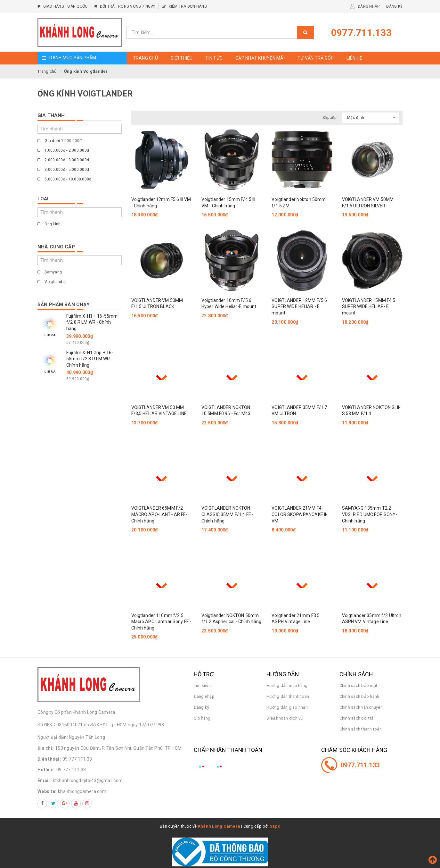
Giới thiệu (182, 58)
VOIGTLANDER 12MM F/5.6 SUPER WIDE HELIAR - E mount (299, 307)
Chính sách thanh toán (361, 729)
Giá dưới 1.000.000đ (60, 141)
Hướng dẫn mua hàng (287, 685)
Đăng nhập (204, 696)
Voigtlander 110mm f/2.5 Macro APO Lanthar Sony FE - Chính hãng (162, 622)
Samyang (50, 272)
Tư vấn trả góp (316, 58)
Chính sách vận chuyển (361, 707)
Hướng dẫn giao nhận (287, 707)
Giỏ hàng (202, 718)
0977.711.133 (360, 765)
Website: (47, 791)
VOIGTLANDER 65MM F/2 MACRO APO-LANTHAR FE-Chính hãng (159, 514)
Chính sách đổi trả (357, 718)
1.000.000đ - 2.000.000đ (63, 150)
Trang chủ (145, 58)
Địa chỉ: (45, 748)
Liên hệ (354, 58)
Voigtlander (52, 282)
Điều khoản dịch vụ (285, 718)
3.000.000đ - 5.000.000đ (63, 170)
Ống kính (49, 224)
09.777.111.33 (77, 759)
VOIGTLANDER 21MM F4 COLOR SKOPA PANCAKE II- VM (300, 514)
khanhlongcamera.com (82, 791)
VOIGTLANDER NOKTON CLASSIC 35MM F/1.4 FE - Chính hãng (228, 514)
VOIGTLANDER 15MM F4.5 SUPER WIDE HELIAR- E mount (369, 307)
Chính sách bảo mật (359, 685)
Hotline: (46, 770)
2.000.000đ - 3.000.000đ (63, 160)
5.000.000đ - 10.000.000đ (64, 179)
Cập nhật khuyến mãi (260, 58)
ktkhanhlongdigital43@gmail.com (88, 780)
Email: (44, 780)
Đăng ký (202, 707)
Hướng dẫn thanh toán (288, 696)
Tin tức (214, 58)
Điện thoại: (49, 759)
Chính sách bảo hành (359, 696)
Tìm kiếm (202, 685)
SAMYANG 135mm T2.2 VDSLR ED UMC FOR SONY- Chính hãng (370, 514)
